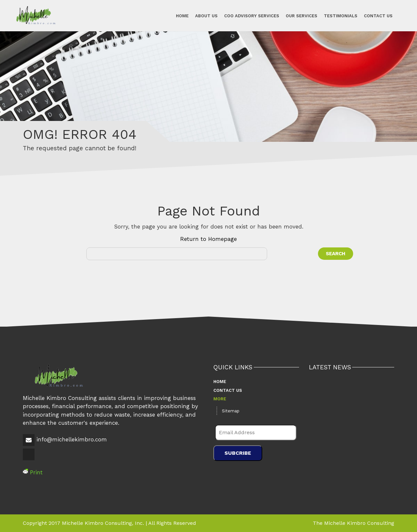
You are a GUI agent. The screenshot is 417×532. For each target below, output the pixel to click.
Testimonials (341, 15)
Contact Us (378, 15)
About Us (206, 15)
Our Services (302, 15)
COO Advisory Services (252, 15)
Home (182, 15)
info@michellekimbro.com (72, 439)
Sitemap (231, 411)
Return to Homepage (208, 239)
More (220, 399)
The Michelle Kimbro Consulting (353, 523)
